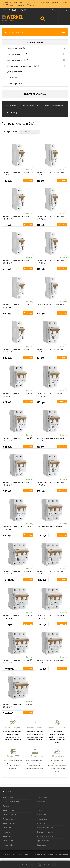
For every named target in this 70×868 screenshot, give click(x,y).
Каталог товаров (35, 32)
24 (64, 54)
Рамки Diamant (9, 823)
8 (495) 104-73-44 (18, 10)
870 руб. (41, 447)
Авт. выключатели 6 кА (18, 60)
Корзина (47, 865)
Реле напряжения (15, 83)
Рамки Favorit (8, 832)
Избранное (24, 865)
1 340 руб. (42, 624)
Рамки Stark (41, 815)
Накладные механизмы (46, 836)
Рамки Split (41, 810)
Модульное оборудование (46, 828)
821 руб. (41, 358)
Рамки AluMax (8, 810)
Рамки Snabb (42, 806)
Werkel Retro (41, 823)
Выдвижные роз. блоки (18, 48)
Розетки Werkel (9, 797)
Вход (54, 10)
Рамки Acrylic (8, 806)
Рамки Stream (42, 819)
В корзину (28, 180)
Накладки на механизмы (46, 832)
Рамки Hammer (9, 841)
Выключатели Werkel (11, 802)
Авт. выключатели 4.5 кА (19, 54)
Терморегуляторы (43, 841)
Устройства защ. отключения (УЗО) (23, 66)
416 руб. (41, 181)
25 (64, 60)
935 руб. (8, 491)
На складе (30, 169)
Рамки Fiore (8, 836)
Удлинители (41, 845)
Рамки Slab (41, 802)
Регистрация (63, 10)
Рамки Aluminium (10, 815)
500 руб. (8, 313)
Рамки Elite (7, 828)
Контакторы (13, 78)
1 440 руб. (8, 713)
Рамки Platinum (9, 845)
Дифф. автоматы (15, 72)
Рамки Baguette (9, 819)
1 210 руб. (42, 536)
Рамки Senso (42, 797)
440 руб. (8, 181)
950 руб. (8, 536)
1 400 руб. (8, 669)
